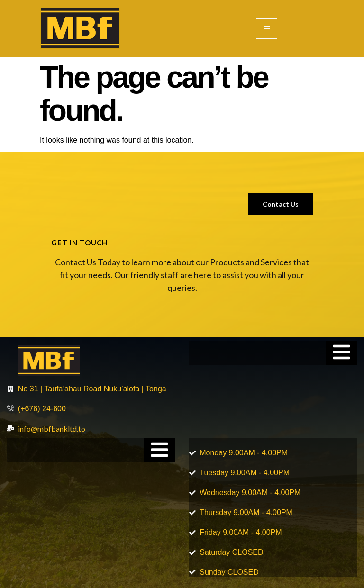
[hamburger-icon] (267, 29)
